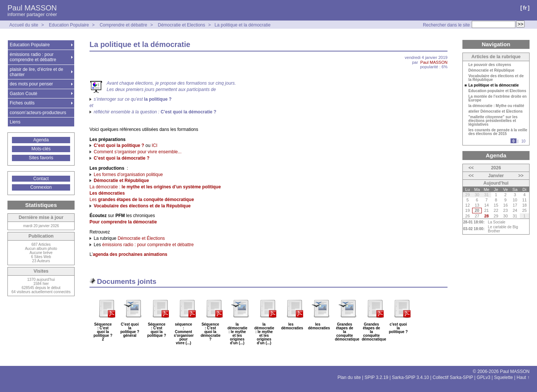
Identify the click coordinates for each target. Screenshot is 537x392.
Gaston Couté (23, 94)
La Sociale (497, 222)
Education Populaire (69, 25)
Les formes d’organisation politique (128, 175)
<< (471, 168)
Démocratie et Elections (181, 25)
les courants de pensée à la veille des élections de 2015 (498, 132)
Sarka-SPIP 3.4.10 (410, 377)
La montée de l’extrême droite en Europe (497, 98)
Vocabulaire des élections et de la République (496, 78)
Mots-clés (41, 149)
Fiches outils (22, 103)
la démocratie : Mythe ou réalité (496, 106)
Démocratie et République (491, 70)
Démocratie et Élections (141, 238)
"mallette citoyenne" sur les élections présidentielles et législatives (493, 121)
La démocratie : (155, 187)
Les (142, 200)
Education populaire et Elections (497, 91)
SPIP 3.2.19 (376, 377)
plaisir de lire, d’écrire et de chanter (36, 72)
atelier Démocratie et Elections (496, 112)
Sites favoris (41, 158)
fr (525, 8)
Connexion (41, 187)
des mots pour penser (31, 84)
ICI (155, 145)
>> (521, 176)
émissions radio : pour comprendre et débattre (148, 245)
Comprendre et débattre (123, 25)
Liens (15, 122)
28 (486, 216)
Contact (41, 179)
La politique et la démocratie (242, 25)
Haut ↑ (523, 377)
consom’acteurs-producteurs (38, 113)
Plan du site (349, 377)
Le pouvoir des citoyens (490, 65)
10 (523, 141)
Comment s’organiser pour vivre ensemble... (137, 152)
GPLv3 (483, 377)
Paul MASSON (32, 8)
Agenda (41, 140)
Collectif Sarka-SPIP (453, 377)
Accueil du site (24, 25)
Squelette (504, 377)
